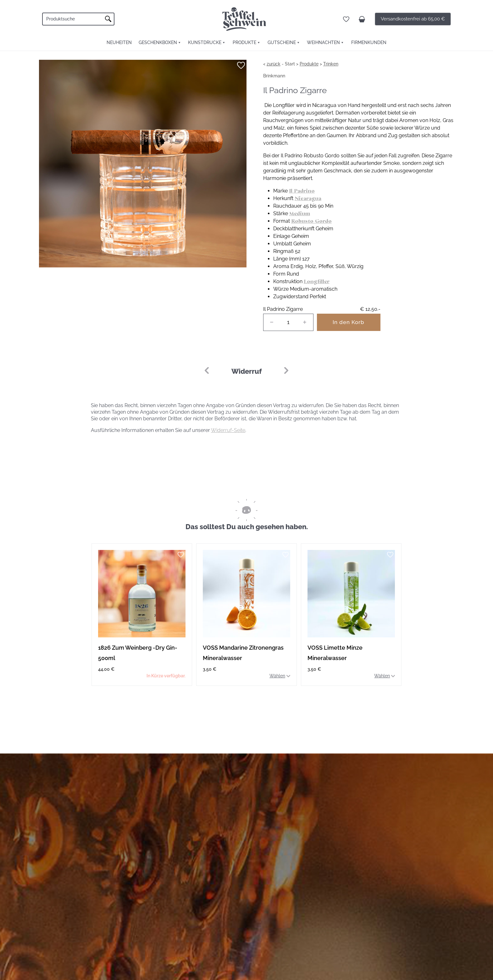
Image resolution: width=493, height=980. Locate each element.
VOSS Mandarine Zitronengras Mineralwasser (243, 653)
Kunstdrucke (205, 42)
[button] (286, 371)
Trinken (331, 64)
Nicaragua (308, 198)
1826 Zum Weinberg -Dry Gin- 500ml (138, 653)
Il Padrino (302, 191)
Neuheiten (119, 42)
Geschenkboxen (158, 42)
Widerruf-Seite (228, 430)
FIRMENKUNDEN (369, 42)
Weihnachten (323, 42)
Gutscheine (282, 42)
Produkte (244, 42)
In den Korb (349, 322)
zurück (274, 64)
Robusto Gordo (311, 221)
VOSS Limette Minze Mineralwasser (335, 653)
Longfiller (317, 281)
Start (290, 64)
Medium (300, 213)
